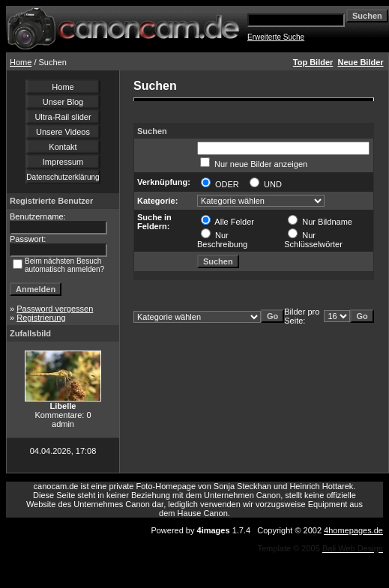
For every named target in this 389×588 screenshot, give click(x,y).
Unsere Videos (63, 132)
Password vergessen (55, 309)
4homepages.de (353, 530)
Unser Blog (63, 102)
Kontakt (63, 147)
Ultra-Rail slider (63, 117)
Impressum (63, 162)
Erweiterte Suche (276, 37)
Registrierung (41, 318)
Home (21, 62)
